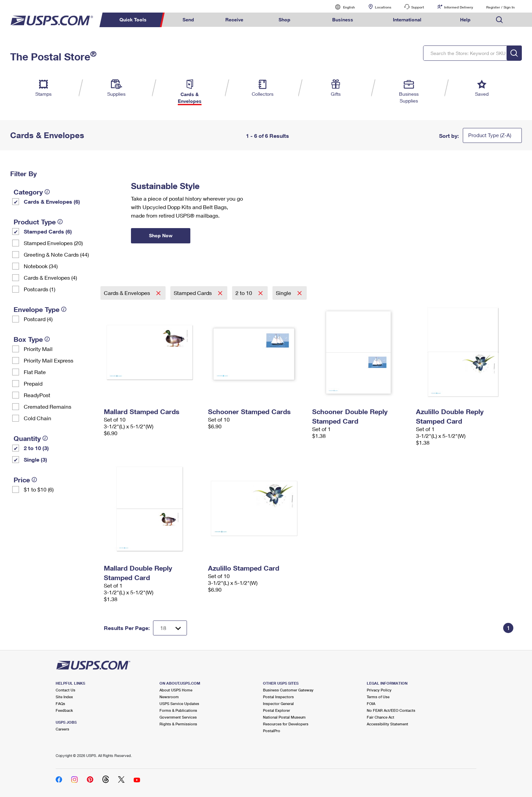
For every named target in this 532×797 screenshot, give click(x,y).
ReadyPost (37, 395)
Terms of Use (378, 697)
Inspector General (278, 703)
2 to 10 (244, 293)
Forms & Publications (178, 710)
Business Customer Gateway (288, 690)
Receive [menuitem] (234, 20)
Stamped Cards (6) (48, 231)
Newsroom (169, 697)
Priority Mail (38, 349)
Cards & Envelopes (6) (52, 201)
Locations (383, 7)
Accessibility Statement (387, 724)
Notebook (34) (41, 266)
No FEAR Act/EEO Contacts (391, 710)
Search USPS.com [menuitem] (499, 20)
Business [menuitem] (343, 20)
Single (284, 293)
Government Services (178, 717)
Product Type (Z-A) (490, 135)
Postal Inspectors (278, 697)
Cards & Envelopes (128, 293)
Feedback (64, 710)
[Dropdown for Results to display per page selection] (170, 628)
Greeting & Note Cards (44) (56, 254)
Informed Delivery (459, 7)
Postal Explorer (277, 710)
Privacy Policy (379, 690)
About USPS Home (176, 690)
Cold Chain (37, 418)
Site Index (64, 697)
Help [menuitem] (465, 20)
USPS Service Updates (179, 703)
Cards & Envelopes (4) (50, 277)
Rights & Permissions (178, 724)
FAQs (60, 703)
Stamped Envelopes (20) (53, 243)
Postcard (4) (38, 319)
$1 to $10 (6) (39, 489)
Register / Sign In (500, 7)
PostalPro (272, 731)
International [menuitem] (407, 20)
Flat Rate (35, 372)
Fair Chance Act (381, 717)
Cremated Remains (47, 406)
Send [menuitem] (188, 20)
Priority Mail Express (49, 360)
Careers (62, 729)
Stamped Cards (193, 293)
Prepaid (33, 383)
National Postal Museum (284, 717)
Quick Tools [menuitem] (133, 20)
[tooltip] (47, 192)
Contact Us (65, 690)
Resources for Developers (286, 724)
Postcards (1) (40, 289)
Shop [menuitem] (284, 20)
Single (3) (35, 459)
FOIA (371, 703)
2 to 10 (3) (36, 448)
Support (418, 7)
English (342, 7)
